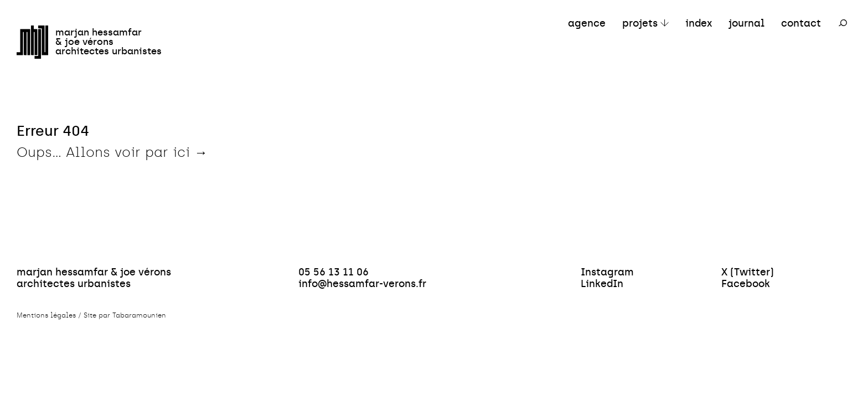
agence (587, 23)
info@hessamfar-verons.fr (362, 283)
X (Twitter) (748, 272)
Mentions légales (46, 315)
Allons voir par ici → (137, 152)
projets (640, 23)
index (699, 23)
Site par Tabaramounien (125, 315)
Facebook (746, 283)
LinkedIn (602, 283)
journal (746, 23)
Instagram (607, 272)
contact (801, 23)
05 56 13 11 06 (334, 272)
